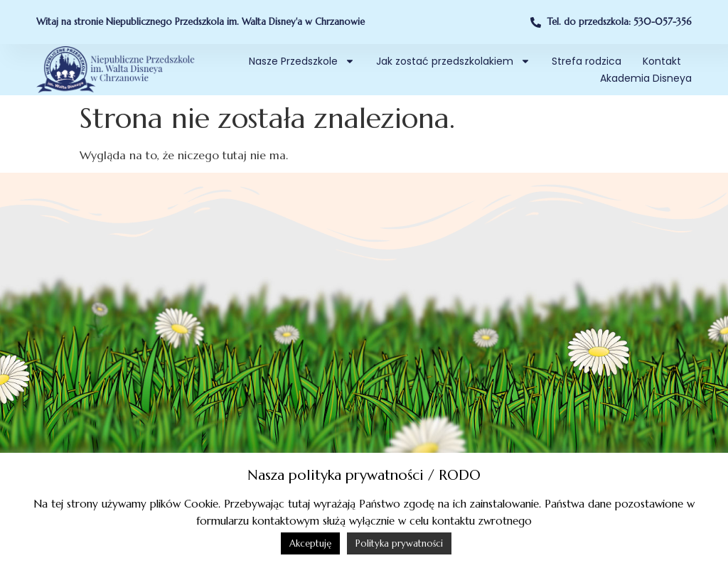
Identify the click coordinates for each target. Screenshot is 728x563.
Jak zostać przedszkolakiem (453, 61)
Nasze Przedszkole (302, 61)
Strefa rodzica (587, 61)
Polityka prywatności (399, 543)
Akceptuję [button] (310, 543)
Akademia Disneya (646, 78)
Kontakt (662, 61)
